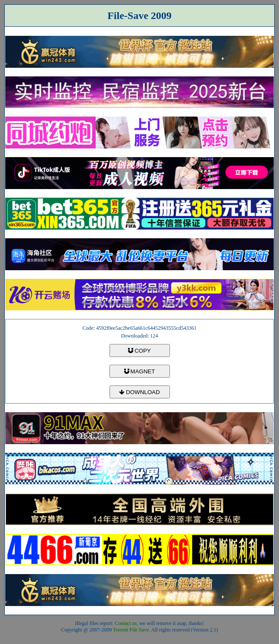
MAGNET (140, 371)
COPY (139, 351)
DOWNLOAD (139, 392)
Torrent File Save (131, 630)
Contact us (126, 623)
